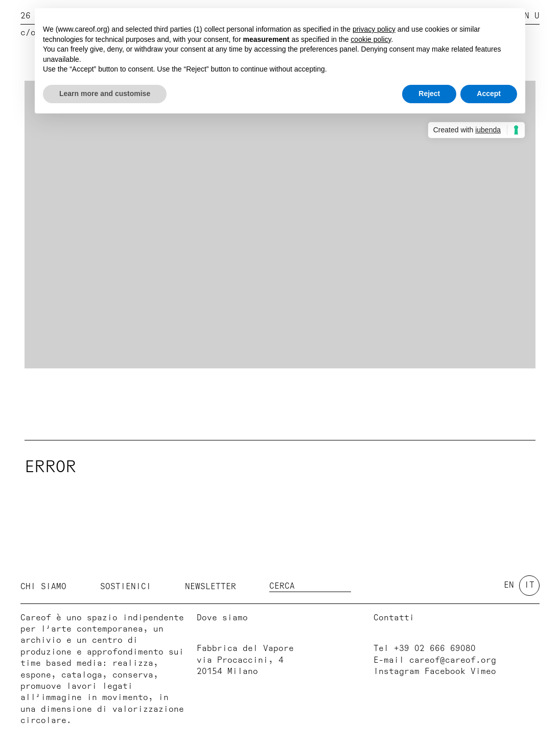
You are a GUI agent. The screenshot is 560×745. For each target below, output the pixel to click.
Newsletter (211, 586)
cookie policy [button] (371, 39)
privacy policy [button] (374, 29)
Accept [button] (489, 94)
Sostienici (126, 586)
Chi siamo (43, 586)
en (509, 585)
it (529, 585)
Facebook (445, 671)
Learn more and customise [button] (105, 94)
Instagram (396, 671)
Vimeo (483, 671)
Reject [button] (429, 94)
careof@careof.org (453, 660)
